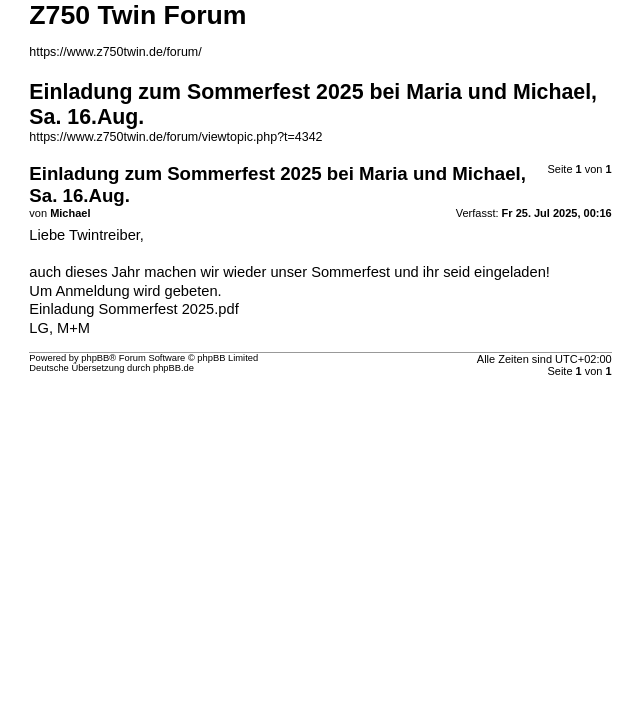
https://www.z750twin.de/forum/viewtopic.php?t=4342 (175, 137)
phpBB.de (173, 368)
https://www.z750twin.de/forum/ (115, 52)
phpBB (95, 358)
